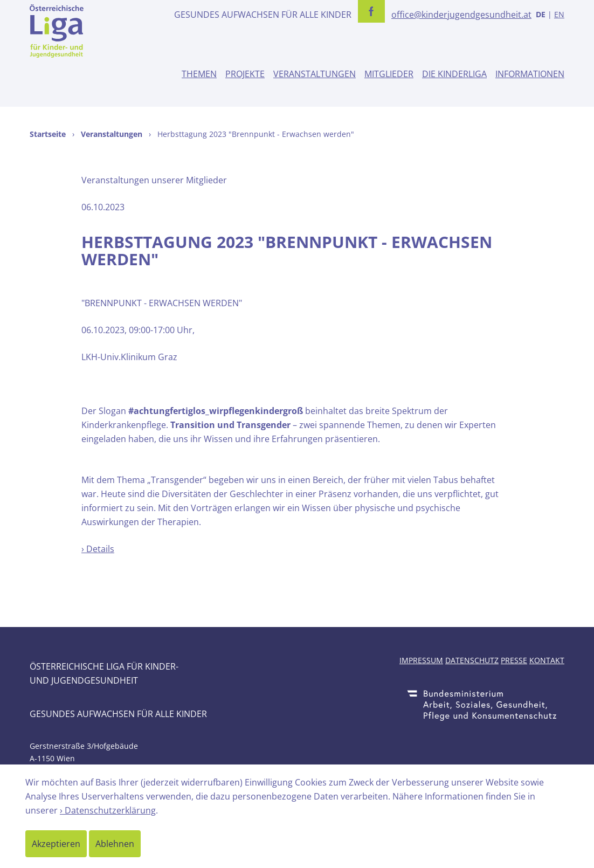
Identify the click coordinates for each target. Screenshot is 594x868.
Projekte (245, 74)
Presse (514, 660)
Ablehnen (115, 844)
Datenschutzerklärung (110, 810)
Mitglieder (389, 74)
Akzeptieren (56, 844)
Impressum (421, 660)
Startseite (48, 134)
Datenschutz (472, 660)
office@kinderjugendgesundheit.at (461, 15)
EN (559, 14)
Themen (199, 74)
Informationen (530, 74)
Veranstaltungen (315, 74)
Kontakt (547, 660)
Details (100, 549)
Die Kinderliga (454, 74)
